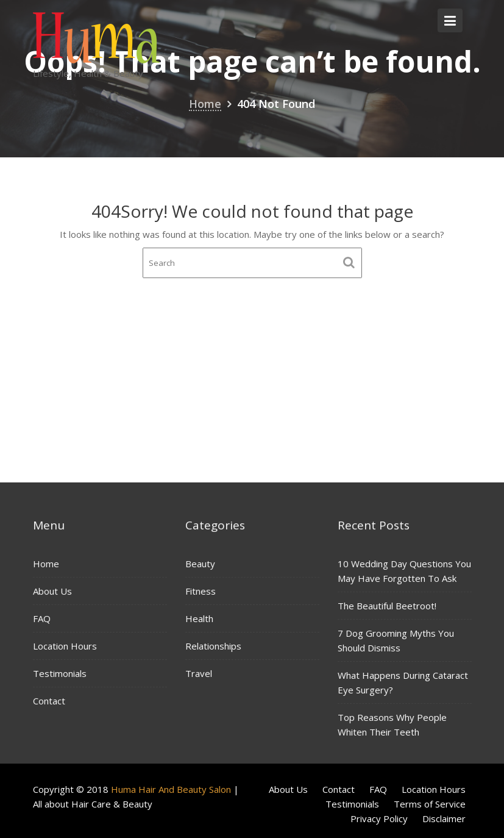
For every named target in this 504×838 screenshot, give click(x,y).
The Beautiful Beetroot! (387, 606)
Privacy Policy (379, 818)
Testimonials (60, 673)
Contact (50, 700)
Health (200, 618)
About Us (53, 591)
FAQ (42, 618)
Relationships (214, 645)
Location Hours (65, 645)
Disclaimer (444, 818)
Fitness (201, 591)
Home (47, 564)
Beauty (201, 564)
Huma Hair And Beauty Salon (171, 789)
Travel (199, 673)
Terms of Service (430, 804)
